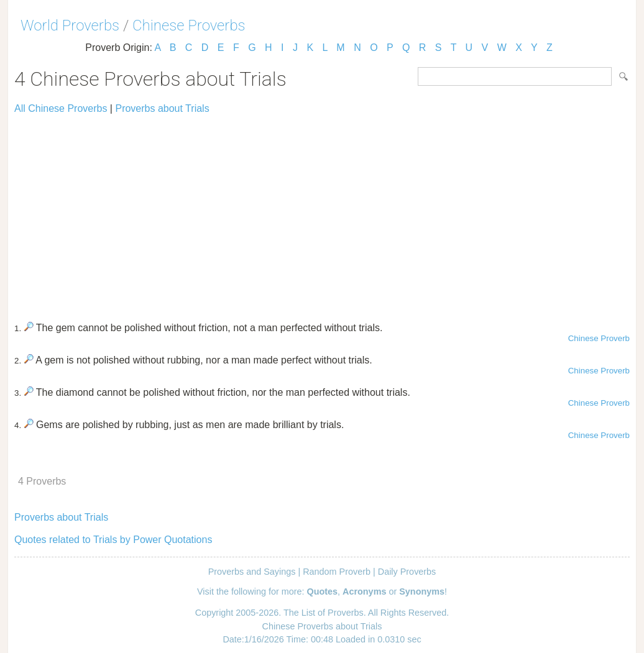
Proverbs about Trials (162, 108)
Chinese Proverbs (189, 25)
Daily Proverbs (407, 572)
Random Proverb (337, 572)
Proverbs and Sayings (252, 572)
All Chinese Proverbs (61, 108)
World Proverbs (70, 25)
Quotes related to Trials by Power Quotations (113, 540)
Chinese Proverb (599, 338)
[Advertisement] (322, 212)
